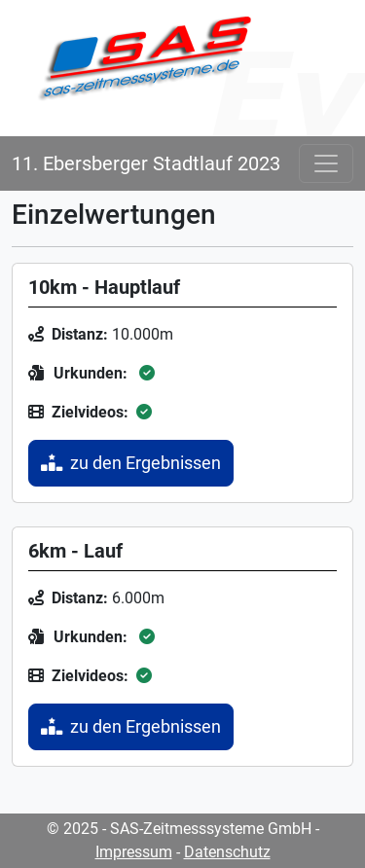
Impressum (134, 852)
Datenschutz (227, 852)
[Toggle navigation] (326, 163)
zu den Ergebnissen (131, 463)
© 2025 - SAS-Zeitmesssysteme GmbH (179, 829)
